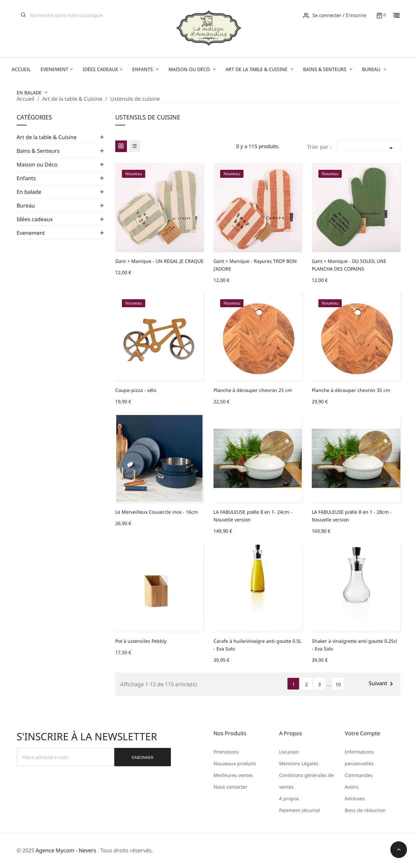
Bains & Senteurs (38, 151)
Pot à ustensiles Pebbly (141, 641)
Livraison (289, 752)
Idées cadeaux (35, 219)
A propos (289, 798)
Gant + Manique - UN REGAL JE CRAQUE (159, 261)
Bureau (26, 205)
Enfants (26, 178)
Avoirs (352, 787)
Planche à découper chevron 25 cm (253, 390)
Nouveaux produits (235, 763)
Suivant (382, 684)
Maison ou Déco (37, 164)
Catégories (34, 118)
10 (338, 684)
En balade (29, 192)
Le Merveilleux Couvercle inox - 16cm (157, 512)
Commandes (359, 775)
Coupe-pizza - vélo (136, 390)
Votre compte (362, 733)
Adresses (355, 798)
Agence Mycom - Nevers (66, 850)
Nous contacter (230, 787)
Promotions (226, 752)
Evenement (31, 233)
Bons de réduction (365, 810)
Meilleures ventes (233, 775)
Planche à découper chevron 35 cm (351, 390)
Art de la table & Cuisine (47, 137)
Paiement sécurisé (300, 810)
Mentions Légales (299, 763)
